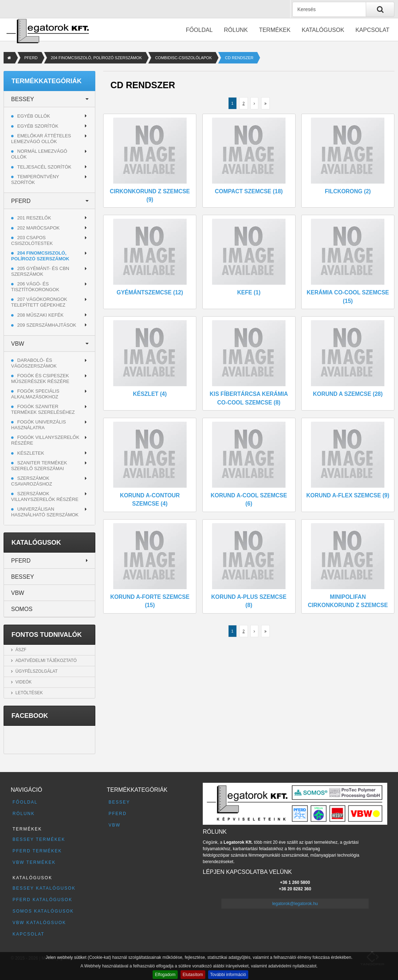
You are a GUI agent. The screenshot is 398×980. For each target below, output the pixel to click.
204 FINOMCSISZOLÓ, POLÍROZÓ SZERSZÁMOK (96, 58)
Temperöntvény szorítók (35, 179)
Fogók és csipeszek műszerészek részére (40, 378)
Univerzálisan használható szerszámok (45, 512)
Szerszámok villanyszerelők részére (45, 496)
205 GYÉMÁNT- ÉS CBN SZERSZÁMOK (40, 271)
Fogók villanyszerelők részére (45, 440)
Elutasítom (193, 975)
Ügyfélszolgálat (37, 671)
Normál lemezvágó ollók (39, 154)
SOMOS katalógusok (43, 911)
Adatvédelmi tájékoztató (46, 661)
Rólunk (236, 30)
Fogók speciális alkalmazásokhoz (35, 394)
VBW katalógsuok (39, 923)
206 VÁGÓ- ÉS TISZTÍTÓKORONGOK (35, 287)
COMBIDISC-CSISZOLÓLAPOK (183, 58)
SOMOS (22, 609)
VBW (18, 344)
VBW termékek (34, 862)
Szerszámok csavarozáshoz (32, 481)
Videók (23, 682)
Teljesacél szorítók (44, 167)
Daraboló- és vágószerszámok (34, 363)
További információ (228, 975)
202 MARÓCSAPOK (39, 228)
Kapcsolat (372, 30)
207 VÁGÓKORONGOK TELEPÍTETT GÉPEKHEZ (39, 302)
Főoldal (199, 30)
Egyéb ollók (34, 116)
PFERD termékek (37, 851)
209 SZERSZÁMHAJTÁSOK (47, 325)
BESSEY (23, 99)
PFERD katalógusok (42, 900)
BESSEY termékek (39, 839)
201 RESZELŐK (34, 218)
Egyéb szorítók (38, 126)
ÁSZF (21, 650)
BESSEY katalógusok (44, 888)
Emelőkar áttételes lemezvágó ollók (41, 139)
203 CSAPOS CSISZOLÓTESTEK (32, 240)
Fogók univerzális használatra (39, 425)
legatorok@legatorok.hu (295, 904)
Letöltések (29, 693)
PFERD (31, 58)
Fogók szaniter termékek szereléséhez (43, 409)
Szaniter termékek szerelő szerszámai (39, 466)
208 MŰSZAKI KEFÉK (40, 315)
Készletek (31, 453)
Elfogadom (165, 975)
